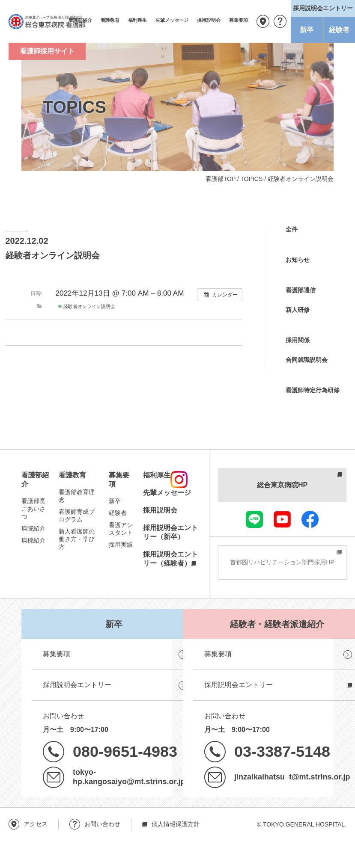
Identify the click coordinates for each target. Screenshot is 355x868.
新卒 (307, 30)
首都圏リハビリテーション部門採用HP (282, 562)
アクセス (263, 21)
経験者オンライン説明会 (87, 306)
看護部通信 (301, 290)
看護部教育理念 (77, 496)
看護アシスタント (121, 529)
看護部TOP (221, 179)
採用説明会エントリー (77, 685)
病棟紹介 (33, 540)
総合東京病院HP (282, 485)
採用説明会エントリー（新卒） (170, 532)
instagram (179, 480)
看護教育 (110, 20)
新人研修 (298, 310)
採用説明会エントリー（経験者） (170, 559)
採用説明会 (209, 20)
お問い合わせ (280, 21)
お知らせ (298, 260)
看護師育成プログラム (77, 515)
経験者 (339, 30)
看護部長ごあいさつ (33, 509)
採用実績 (121, 545)
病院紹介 (33, 528)
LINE (254, 519)
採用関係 (298, 340)
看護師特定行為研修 (313, 390)
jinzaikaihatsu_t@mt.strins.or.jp (292, 777)
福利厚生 (137, 20)
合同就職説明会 (307, 360)
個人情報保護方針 (176, 824)
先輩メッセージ (172, 20)
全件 (292, 229)
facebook (310, 519)
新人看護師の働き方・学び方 (77, 539)
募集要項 (239, 20)
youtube (282, 519)
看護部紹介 (35, 480)
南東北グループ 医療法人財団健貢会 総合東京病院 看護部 (47, 21)
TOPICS (251, 179)
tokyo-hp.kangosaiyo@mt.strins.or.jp (129, 777)
